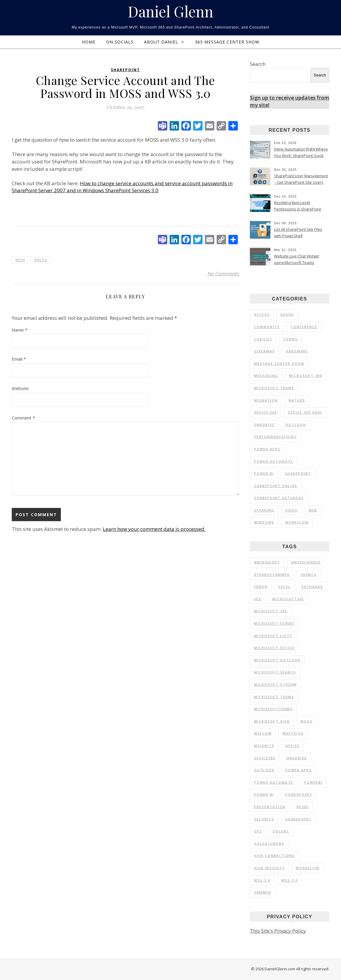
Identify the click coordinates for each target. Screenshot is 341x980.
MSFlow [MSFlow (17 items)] (263, 733)
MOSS (20, 260)
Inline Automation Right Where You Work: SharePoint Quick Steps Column (301, 153)
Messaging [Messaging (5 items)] (266, 376)
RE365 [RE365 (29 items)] (303, 807)
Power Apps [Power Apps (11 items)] (299, 770)
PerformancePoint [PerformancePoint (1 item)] (276, 437)
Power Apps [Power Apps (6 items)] (267, 449)
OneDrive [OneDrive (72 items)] (297, 758)
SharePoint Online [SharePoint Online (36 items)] (276, 486)
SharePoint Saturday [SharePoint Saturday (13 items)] (279, 498)
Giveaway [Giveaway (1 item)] (264, 351)
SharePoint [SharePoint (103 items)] (298, 473)
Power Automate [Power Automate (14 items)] (274, 782)
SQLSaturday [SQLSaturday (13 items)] (269, 843)
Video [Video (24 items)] (291, 510)
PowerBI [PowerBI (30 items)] (313, 782)
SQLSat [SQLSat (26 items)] (281, 831)
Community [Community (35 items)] (267, 327)
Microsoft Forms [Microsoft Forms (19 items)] (274, 623)
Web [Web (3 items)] (313, 510)
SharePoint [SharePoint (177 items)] (298, 819)
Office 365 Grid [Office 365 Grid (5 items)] (305, 412)
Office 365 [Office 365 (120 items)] (265, 412)
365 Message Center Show (227, 42)
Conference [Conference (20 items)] (304, 327)
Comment (23, 418)
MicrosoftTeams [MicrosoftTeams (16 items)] (273, 709)
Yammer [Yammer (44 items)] (263, 892)
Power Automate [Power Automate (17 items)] (274, 461)
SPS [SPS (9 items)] (258, 831)
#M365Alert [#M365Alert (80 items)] (267, 562)
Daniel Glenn (171, 11)
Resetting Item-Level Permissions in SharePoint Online (297, 206)
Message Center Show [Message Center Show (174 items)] (279, 363)
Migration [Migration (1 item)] (266, 400)
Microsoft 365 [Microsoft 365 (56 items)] (306, 376)
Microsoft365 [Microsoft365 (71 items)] (288, 599)
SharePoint (125, 70)
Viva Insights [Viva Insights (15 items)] (269, 868)
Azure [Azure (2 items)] (287, 314)
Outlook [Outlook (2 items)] (296, 425)
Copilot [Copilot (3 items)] (263, 339)
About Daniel (161, 42)
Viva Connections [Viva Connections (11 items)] (274, 856)
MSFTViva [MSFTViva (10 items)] (293, 733)
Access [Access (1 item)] (262, 314)
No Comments (223, 274)
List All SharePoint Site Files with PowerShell (298, 233)
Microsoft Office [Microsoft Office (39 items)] (274, 648)
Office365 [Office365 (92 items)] (265, 758)
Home (89, 42)
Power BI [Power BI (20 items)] (264, 794)
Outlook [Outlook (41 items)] (264, 770)
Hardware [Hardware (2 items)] (297, 351)
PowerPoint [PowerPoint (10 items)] (299, 794)
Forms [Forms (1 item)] (291, 339)
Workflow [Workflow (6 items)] (297, 522)
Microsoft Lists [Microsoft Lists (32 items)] (273, 636)
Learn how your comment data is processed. (154, 529)
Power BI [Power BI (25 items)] (264, 473)
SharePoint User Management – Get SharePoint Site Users (301, 179)
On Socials (120, 42)
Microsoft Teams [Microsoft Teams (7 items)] (274, 388)
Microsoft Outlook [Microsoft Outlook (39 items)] (277, 660)
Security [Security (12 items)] (264, 819)
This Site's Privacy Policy (278, 931)
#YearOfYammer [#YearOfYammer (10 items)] (272, 575)
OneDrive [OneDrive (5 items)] (264, 425)
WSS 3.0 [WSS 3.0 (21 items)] (290, 880)
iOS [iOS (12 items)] (258, 599)
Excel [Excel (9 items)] (285, 587)
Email (19, 359)
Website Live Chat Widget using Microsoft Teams (296, 259)
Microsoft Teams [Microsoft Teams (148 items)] (274, 697)
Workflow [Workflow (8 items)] (307, 868)
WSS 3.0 (40, 260)
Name (20, 330)
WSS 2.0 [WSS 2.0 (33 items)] (262, 880)
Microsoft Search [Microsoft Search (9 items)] (275, 672)
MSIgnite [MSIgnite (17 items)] (264, 746)
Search (258, 64)
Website (20, 388)
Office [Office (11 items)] (292, 746)
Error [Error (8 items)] (261, 587)
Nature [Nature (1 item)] (297, 400)
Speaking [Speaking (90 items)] (264, 510)
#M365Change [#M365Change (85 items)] (306, 562)
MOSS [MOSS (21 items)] (306, 721)
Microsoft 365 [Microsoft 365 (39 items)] (271, 611)
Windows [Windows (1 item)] (264, 522)
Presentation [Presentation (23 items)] (270, 807)
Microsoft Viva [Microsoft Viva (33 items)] (272, 721)
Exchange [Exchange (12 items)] (312, 587)
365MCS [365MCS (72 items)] (309, 575)
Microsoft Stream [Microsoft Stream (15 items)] (275, 684)
